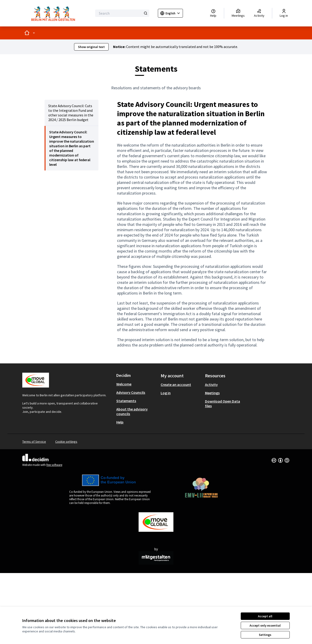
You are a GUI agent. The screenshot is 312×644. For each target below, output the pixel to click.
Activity (211, 384)
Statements (126, 401)
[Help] (213, 13)
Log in (166, 393)
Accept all (265, 616)
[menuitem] (71, 113)
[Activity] (259, 13)
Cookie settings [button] (66, 442)
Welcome (124, 384)
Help (120, 422)
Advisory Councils (131, 392)
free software (54, 465)
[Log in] (284, 13)
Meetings (212, 393)
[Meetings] (238, 13)
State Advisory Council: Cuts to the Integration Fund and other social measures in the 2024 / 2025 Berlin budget (71, 113)
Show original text (91, 47)
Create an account (176, 384)
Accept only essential (265, 625)
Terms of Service (34, 442)
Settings (265, 635)
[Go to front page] (54, 13)
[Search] (122, 13)
